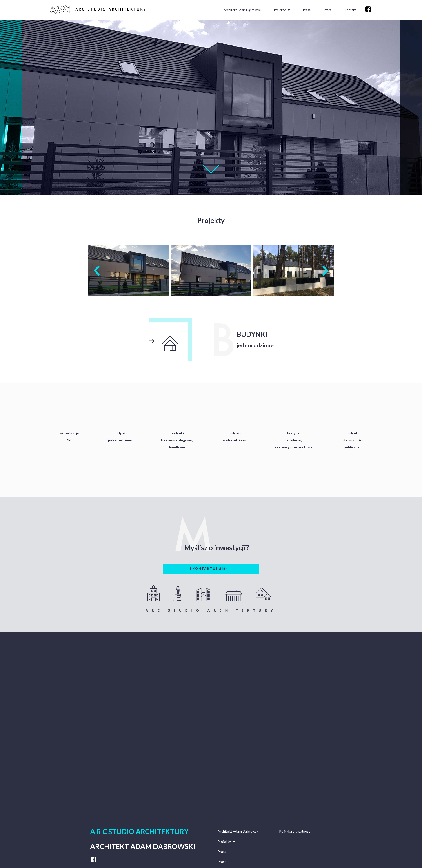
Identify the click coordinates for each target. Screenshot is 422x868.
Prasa (307, 10)
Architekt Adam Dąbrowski (242, 10)
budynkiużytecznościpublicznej (352, 440)
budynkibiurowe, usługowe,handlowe (177, 440)
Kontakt (350, 10)
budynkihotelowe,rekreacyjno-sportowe (294, 440)
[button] (97, 271)
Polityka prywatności (295, 831)
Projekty (282, 10)
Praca (328, 10)
